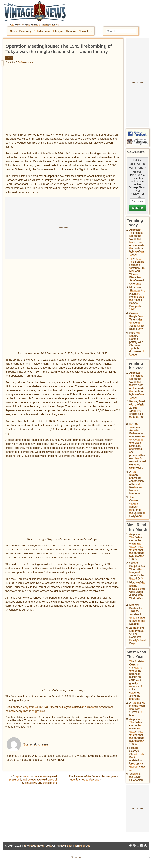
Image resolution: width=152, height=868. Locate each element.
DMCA (50, 846)
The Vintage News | (34, 846)
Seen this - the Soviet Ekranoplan (136, 777)
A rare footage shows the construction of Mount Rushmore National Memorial (136, 483)
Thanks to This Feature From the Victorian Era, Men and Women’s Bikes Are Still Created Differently (137, 271)
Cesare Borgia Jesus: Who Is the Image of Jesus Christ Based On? (137, 321)
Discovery (25, 31)
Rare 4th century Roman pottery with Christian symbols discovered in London (137, 344)
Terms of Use (82, 846)
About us (71, 31)
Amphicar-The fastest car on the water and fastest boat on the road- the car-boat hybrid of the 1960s (137, 242)
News (13, 31)
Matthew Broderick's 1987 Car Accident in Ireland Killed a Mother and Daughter (137, 614)
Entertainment (42, 31)
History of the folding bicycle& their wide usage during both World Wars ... (137, 592)
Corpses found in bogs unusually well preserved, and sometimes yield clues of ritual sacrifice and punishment (33, 780)
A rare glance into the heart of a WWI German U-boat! (137, 709)
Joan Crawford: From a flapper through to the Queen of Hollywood (137, 507)
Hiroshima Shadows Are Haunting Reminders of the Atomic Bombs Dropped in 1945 (137, 298)
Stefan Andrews (25, 62)
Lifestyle (58, 31)
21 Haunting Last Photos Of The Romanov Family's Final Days (137, 635)
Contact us (85, 31)
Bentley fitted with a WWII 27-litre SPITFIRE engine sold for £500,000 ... (137, 411)
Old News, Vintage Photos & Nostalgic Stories (34, 25)
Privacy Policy (64, 846)
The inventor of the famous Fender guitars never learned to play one (94, 778)
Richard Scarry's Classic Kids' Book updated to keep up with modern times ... (137, 759)
